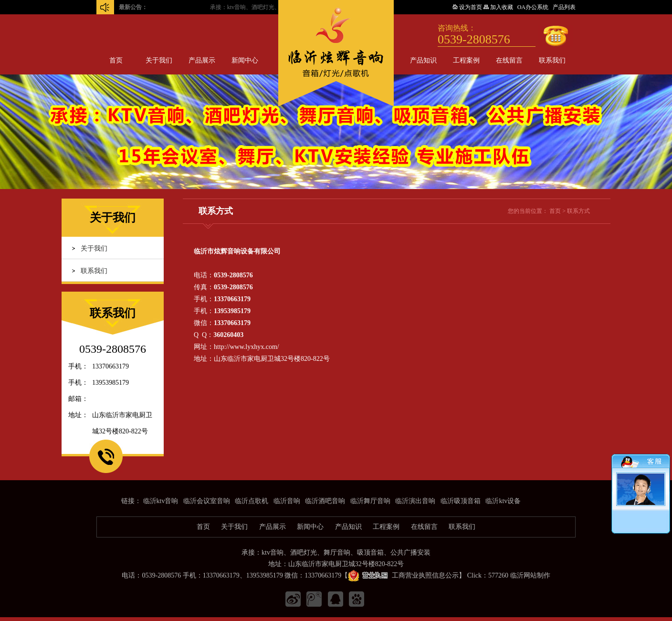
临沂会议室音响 (207, 501)
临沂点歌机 (252, 501)
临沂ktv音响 (161, 501)
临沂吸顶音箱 (461, 501)
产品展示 (202, 60)
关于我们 (159, 60)
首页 (116, 60)
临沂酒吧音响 (325, 501)
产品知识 (423, 60)
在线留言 (509, 60)
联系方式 (578, 211)
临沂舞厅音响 (370, 501)
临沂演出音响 (415, 501)
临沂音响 (287, 501)
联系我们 (552, 60)
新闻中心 (245, 60)
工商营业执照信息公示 (403, 575)
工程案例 (466, 60)
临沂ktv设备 (503, 501)
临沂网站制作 (530, 575)
